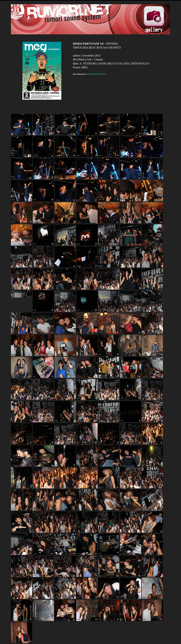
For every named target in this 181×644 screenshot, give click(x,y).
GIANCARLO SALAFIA (96, 74)
